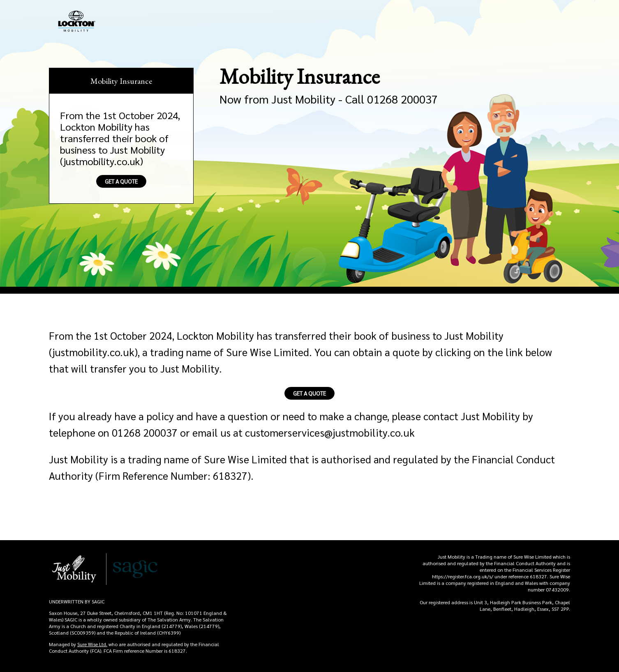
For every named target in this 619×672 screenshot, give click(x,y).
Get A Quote (121, 181)
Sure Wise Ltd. (92, 644)
